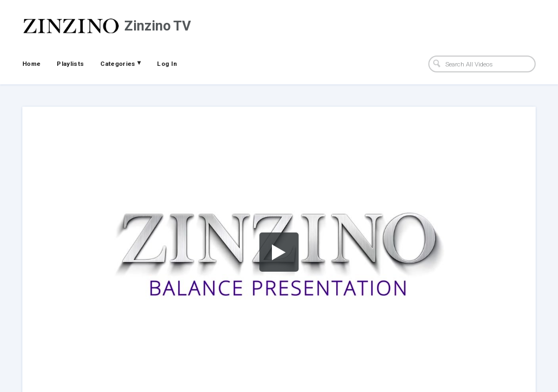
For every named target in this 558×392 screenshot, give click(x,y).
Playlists (70, 64)
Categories (120, 63)
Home (31, 64)
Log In (167, 64)
